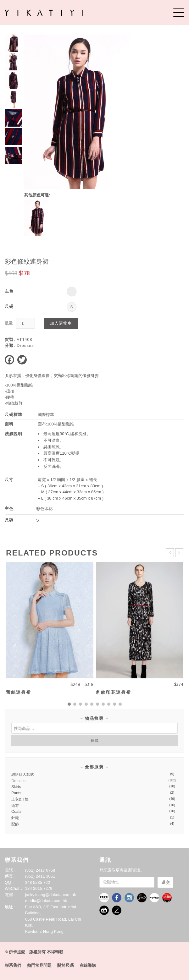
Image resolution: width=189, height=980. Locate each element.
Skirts (16, 787)
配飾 (15, 824)
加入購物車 (61, 323)
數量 (9, 323)
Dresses (25, 345)
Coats (16, 812)
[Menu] (179, 12)
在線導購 (88, 965)
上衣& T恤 (20, 799)
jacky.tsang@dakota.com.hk (51, 895)
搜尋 (95, 740)
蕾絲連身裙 (19, 692)
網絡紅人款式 (23, 775)
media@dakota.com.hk (46, 901)
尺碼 (9, 307)
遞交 (166, 882)
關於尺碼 (65, 965)
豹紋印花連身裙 (114, 692)
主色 (9, 291)
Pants (16, 793)
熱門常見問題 (39, 965)
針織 (15, 818)
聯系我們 (13, 965)
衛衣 (15, 806)
